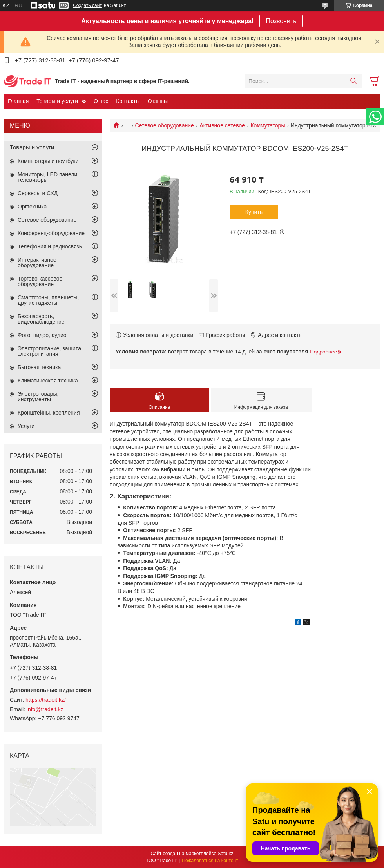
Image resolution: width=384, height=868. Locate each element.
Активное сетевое (222, 125)
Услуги (26, 426)
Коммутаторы (268, 125)
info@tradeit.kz (45, 709)
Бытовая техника (39, 367)
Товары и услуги (57, 101)
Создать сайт (87, 5)
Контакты (128, 101)
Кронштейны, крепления (49, 413)
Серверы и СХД (38, 193)
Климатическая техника (48, 381)
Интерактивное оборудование (37, 263)
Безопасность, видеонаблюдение (41, 319)
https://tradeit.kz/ (46, 700)
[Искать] (353, 81)
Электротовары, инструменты (38, 397)
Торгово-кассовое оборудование (40, 281)
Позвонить (281, 21)
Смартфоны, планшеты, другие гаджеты (48, 300)
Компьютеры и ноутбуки (48, 161)
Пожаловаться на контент (210, 861)
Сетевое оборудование (165, 125)
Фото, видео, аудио (42, 335)
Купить (254, 212)
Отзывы (158, 101)
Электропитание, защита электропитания (49, 351)
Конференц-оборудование (51, 233)
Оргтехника (32, 207)
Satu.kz (225, 854)
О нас (101, 101)
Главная (18, 101)
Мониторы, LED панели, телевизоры (48, 177)
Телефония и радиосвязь (50, 246)
